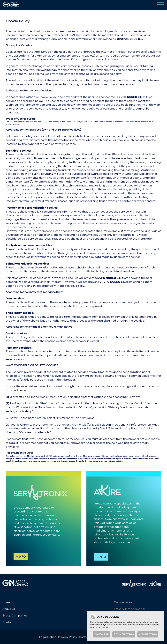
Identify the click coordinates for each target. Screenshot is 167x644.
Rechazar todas (124, 634)
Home (6, 602)
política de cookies (99, 627)
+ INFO (21, 557)
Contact (8, 622)
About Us (9, 609)
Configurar (102, 634)
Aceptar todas (148, 634)
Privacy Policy (68, 637)
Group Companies (15, 616)
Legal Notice (48, 637)
